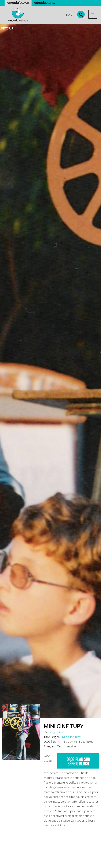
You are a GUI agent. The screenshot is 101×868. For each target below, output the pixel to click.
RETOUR (7, 28)
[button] (93, 14)
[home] (17, 14)
